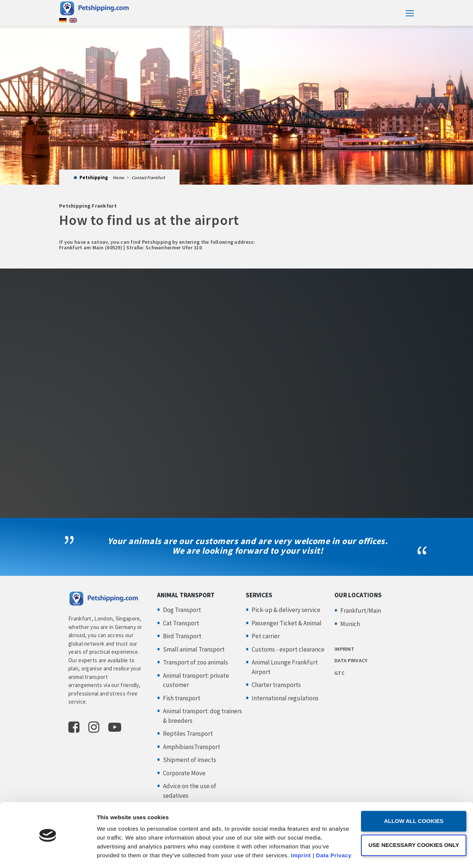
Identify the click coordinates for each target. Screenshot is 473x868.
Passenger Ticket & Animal (287, 623)
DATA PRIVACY (351, 660)
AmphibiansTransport (192, 747)
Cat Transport (181, 623)
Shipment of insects (190, 760)
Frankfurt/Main (361, 611)
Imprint (301, 824)
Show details (114, 853)
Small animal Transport (194, 649)
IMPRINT (344, 649)
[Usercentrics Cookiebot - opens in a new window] (48, 854)
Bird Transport (182, 636)
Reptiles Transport (188, 734)
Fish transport (182, 698)
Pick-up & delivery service (286, 610)
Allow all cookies (411, 790)
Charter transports (276, 685)
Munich (350, 624)
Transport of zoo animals (195, 662)
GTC (339, 673)
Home (118, 177)
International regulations (285, 698)
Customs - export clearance (288, 649)
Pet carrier (266, 636)
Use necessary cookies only (411, 814)
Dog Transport (182, 610)
